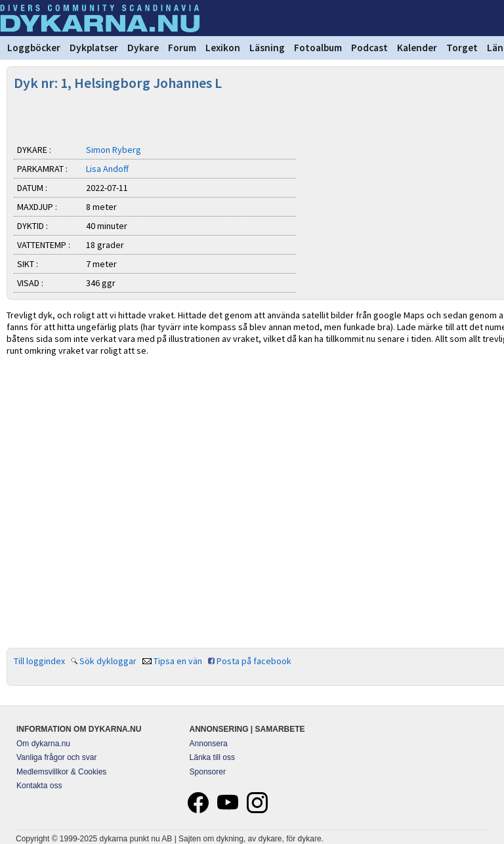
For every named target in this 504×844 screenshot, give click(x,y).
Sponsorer (208, 772)
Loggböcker (34, 48)
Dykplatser (94, 48)
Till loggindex (39, 661)
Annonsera (209, 744)
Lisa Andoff (107, 169)
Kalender (417, 48)
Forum (182, 48)
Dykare (143, 48)
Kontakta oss (39, 786)
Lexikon (223, 48)
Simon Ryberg (114, 150)
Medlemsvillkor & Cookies (61, 772)
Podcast (369, 48)
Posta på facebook (254, 661)
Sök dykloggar (108, 661)
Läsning (267, 48)
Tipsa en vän (178, 661)
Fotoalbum (318, 48)
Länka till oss (212, 757)
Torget (462, 48)
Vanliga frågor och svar (57, 757)
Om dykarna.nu (43, 744)
